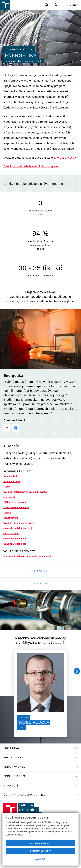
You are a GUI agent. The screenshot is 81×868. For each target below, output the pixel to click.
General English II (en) (15, 544)
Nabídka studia (20, 49)
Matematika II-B (12, 481)
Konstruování (11, 518)
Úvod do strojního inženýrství (19, 523)
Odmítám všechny (40, 851)
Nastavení (40, 859)
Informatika (10, 497)
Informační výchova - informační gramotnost (27, 556)
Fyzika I (7, 487)
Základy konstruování (15, 502)
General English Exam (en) (18, 528)
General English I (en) (15, 539)
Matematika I (10, 476)
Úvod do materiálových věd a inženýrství (25, 492)
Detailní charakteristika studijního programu (31, 166)
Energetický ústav (65, 158)
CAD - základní (11, 534)
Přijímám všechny (41, 843)
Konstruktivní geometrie (16, 508)
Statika (7, 513)
